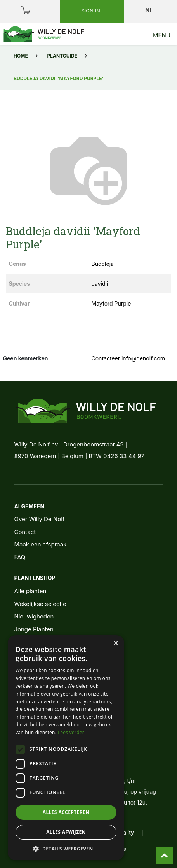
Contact (25, 532)
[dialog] (66, 748)
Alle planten (30, 591)
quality (125, 832)
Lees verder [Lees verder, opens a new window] (71, 732)
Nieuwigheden (34, 616)
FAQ (20, 557)
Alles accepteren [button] (66, 812)
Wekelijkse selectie (40, 604)
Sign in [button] (91, 11)
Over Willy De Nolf (39, 519)
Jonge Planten (34, 629)
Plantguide (62, 56)
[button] (66, 849)
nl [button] (150, 10)
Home (21, 56)
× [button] (115, 644)
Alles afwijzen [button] (66, 832)
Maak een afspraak (40, 544)
